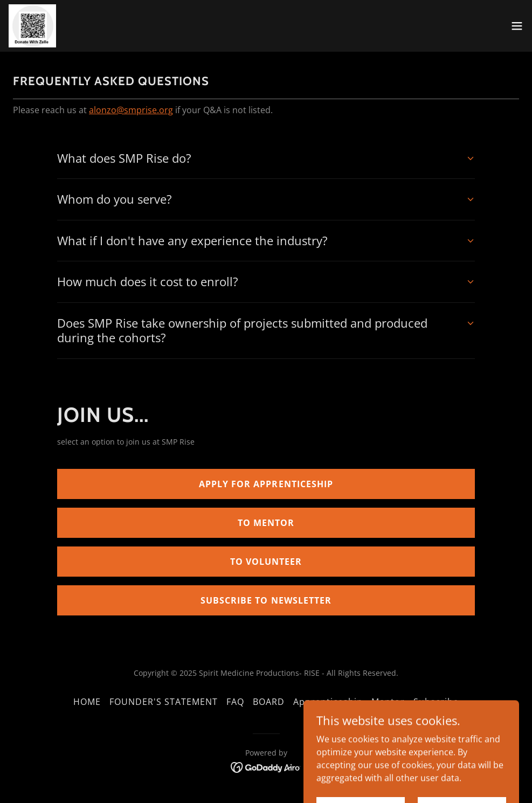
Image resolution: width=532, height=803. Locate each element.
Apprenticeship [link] (328, 702)
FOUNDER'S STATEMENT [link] (164, 702)
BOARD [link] (269, 702)
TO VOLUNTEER (266, 562)
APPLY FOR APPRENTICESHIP (266, 484)
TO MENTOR (266, 523)
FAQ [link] (235, 702)
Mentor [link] (388, 702)
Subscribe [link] (436, 702)
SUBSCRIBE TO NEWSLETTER (266, 600)
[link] (33, 26)
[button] (517, 26)
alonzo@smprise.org (131, 110)
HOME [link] (87, 702)
